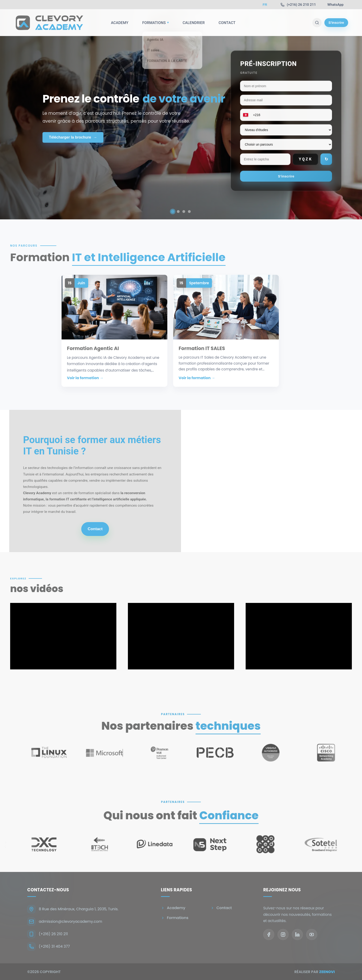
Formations (155, 23)
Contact (227, 23)
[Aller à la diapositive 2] (178, 212)
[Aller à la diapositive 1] (173, 212)
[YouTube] (312, 935)
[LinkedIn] (297, 935)
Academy (120, 23)
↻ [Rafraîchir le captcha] (326, 159)
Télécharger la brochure (73, 137)
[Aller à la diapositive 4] (189, 212)
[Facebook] (269, 935)
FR (265, 5)
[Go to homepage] (48, 23)
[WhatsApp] (335, 5)
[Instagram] (283, 935)
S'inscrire (336, 23)
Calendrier (194, 23)
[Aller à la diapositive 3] (184, 212)
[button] (114, 331)
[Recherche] (317, 23)
